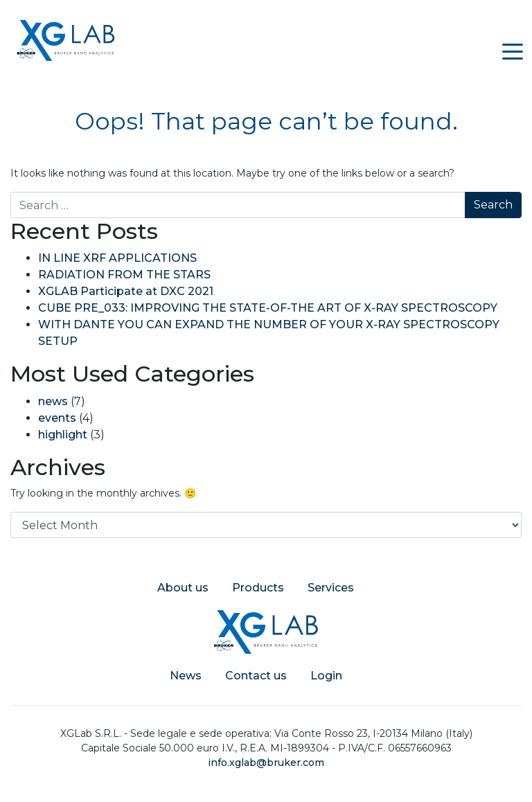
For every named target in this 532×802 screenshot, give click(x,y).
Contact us (256, 676)
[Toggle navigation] (513, 51)
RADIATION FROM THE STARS (124, 275)
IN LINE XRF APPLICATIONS (117, 258)
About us (183, 588)
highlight (63, 435)
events (57, 418)
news (53, 401)
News (186, 676)
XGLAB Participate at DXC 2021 (126, 291)
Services (331, 588)
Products (258, 588)
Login (326, 676)
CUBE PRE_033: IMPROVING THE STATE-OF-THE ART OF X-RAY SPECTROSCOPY (268, 308)
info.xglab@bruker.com (266, 763)
